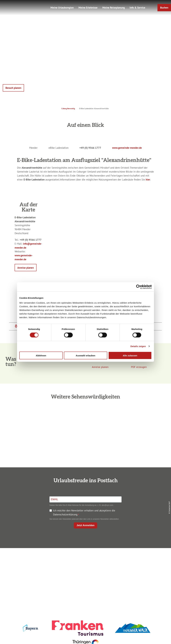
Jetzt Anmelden (85, 525)
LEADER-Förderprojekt (142, 579)
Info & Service (137, 8)
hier (148, 179)
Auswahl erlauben (85, 355)
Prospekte (85, 569)
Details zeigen (138, 346)
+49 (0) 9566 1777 (90, 148)
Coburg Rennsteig (68, 108)
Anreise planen (85, 558)
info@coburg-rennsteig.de (32, 579)
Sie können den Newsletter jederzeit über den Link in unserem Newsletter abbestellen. (84, 519)
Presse (142, 569)
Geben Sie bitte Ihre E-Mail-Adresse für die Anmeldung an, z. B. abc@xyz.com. (82, 505)
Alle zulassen (130, 355)
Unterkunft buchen (85, 563)
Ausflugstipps (85, 574)
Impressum (142, 558)
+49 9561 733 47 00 (31, 575)
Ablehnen (41, 355)
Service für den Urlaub (142, 574)
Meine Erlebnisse (88, 8)
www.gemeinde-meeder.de (127, 148)
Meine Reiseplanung (114, 8)
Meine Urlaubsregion (62, 8)
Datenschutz (142, 563)
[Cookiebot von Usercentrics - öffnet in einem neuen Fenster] (138, 287)
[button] (164, 8)
